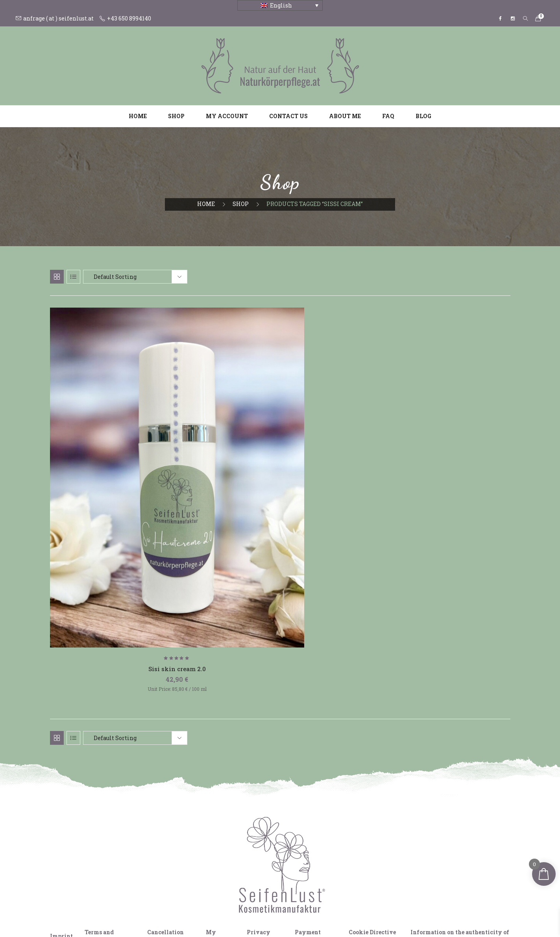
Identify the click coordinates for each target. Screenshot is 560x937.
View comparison (85, 900)
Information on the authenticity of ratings (460, 795)
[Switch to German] (258, 917)
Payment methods (308, 795)
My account (227, 116)
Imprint (61, 795)
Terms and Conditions (100, 795)
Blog (423, 116)
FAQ (388, 116)
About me (345, 116)
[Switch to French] (303, 917)
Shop (176, 116)
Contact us (288, 116)
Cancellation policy (165, 795)
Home (138, 116)
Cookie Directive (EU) (372, 795)
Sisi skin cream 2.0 (123, 523)
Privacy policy (259, 795)
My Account (218, 795)
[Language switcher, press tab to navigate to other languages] (280, 5)
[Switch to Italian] (288, 917)
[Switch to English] (273, 917)
